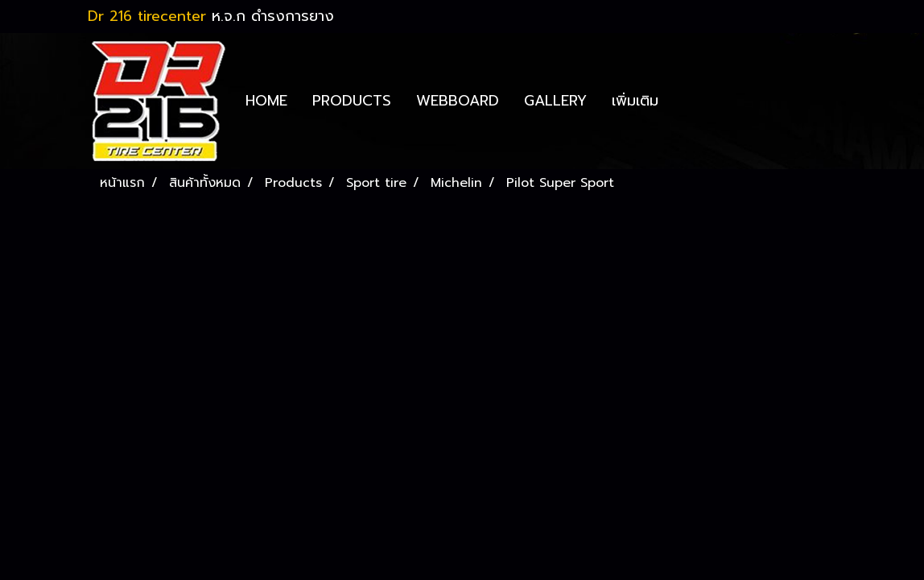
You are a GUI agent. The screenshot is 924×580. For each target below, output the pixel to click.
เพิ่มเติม (635, 101)
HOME (266, 101)
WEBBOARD (458, 101)
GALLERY (555, 101)
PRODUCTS (352, 101)
